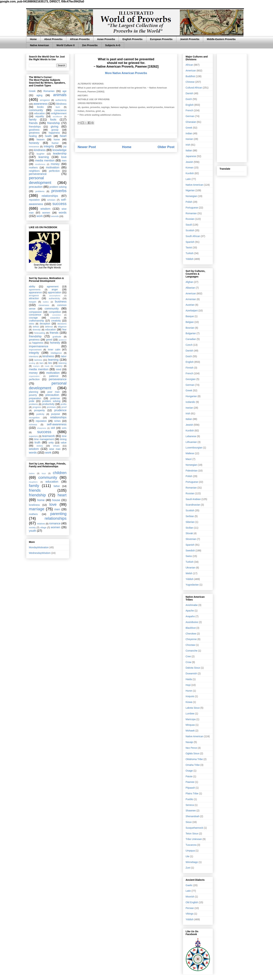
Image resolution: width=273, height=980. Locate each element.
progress (37, 407)
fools (53, 120)
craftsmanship (36, 321)
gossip (55, 130)
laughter (41, 154)
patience (54, 376)
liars (42, 363)
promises (51, 407)
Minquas (190, 725)
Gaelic (189, 885)
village (43, 528)
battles (46, 302)
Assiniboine (192, 622)
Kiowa (189, 702)
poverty (33, 395)
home (57, 140)
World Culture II (65, 45)
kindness (40, 150)
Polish (189, 202)
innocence (34, 147)
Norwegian (191, 196)
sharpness (42, 428)
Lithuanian (191, 442)
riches (57, 421)
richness (33, 425)
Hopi (188, 685)
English (190, 105)
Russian (190, 219)
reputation (34, 200)
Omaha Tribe (193, 765)
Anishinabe (192, 605)
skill (53, 428)
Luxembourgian (194, 448)
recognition (34, 418)
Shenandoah (192, 816)
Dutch (189, 99)
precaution (36, 187)
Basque (190, 316)
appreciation (55, 292)
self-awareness (57, 424)
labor (64, 356)
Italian (189, 150)
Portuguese (192, 208)
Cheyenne (191, 639)
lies (50, 363)
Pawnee (190, 782)
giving (54, 127)
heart (63, 136)
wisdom (46, 209)
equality (40, 116)
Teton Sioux (192, 834)
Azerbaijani (192, 311)
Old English (192, 902)
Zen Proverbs (90, 45)
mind (58, 369)
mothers (33, 168)
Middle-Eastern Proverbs (221, 39)
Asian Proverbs (106, 39)
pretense (55, 398)
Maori (189, 459)
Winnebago (192, 862)
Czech (189, 345)
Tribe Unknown (194, 839)
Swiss (189, 556)
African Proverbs (80, 39)
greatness (34, 133)
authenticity (61, 100)
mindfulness (40, 164)
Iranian (189, 139)
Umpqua (190, 851)
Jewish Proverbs (190, 39)
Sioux (189, 822)
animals (60, 95)
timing (63, 439)
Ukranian (190, 568)
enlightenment (59, 113)
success (59, 204)
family (33, 120)
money (55, 164)
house (56, 500)
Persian (190, 908)
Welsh (189, 573)
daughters (33, 482)
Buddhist (190, 76)
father (57, 486)
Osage (189, 771)
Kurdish (190, 173)
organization (34, 376)
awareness (40, 104)
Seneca (190, 805)
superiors (33, 436)
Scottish (190, 230)
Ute (188, 856)
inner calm (54, 350)
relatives (41, 524)
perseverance (38, 174)
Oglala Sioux (192, 753)
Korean (190, 168)
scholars (51, 200)
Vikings (190, 914)
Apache (190, 611)
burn (58, 107)
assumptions (55, 296)
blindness (61, 104)
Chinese (190, 82)
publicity (40, 414)
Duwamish (191, 673)
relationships (50, 196)
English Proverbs (132, 39)
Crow (188, 662)
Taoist (189, 247)
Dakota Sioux (193, 668)
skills (64, 428)
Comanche (192, 651)
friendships (35, 127)
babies (32, 473)
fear (64, 330)
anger (55, 289)
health (48, 136)
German (190, 116)
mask (47, 366)
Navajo (189, 742)
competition (55, 312)
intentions (34, 357)
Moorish (190, 897)
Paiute (189, 776)
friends (33, 123)
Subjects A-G (113, 45)
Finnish (190, 368)
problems (40, 191)
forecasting (40, 333)
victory (40, 446)
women (46, 213)
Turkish (190, 253)
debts (32, 324)
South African (193, 236)
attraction (34, 298)
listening (63, 363)
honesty (34, 143)
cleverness (44, 305)
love (64, 157)
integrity (49, 146)
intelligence (56, 353)
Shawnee (191, 811)
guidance (63, 340)
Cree (188, 656)
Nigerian (190, 190)
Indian (189, 133)
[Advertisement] (232, 107)
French (189, 110)
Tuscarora (191, 845)
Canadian (191, 339)
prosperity (39, 410)
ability (32, 286)
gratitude (57, 337)
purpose (56, 414)
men (64, 161)
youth (32, 531)
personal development (40, 180)
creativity (56, 321)
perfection (54, 171)
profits (64, 404)
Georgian (191, 379)
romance (55, 523)
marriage (37, 509)
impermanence (39, 346)
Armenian (191, 299)
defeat (36, 327)
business (61, 302)
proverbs (59, 191)
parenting (58, 514)
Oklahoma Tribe (194, 759)
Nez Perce (191, 748)
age (65, 91)
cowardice (55, 318)
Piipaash (190, 788)
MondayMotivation (39, 547)
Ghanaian (191, 122)
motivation (53, 167)
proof (64, 407)
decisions (62, 324)
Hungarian (191, 396)
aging (39, 95)
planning (34, 392)
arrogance (45, 100)
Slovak (189, 533)
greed (49, 340)
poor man (54, 392)
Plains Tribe (192, 793)
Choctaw (190, 645)
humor (55, 143)
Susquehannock (194, 828)
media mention (45, 160)
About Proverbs (53, 39)
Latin (188, 179)
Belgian (190, 322)
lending (32, 363)
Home (33, 39)
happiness (54, 133)
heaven (41, 140)
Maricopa (191, 719)
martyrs (36, 366)
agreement (53, 286)
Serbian (190, 516)
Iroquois (190, 696)
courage (33, 318)
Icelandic (190, 402)
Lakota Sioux (193, 708)
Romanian (49, 91)
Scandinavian (193, 505)
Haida (189, 679)
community (36, 110)
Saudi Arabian (193, 499)
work (40, 216)
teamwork (48, 436)
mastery (58, 366)
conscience (60, 110)
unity (51, 443)
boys (44, 473)
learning (44, 157)
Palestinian (192, 471)
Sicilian (189, 528)
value (64, 443)
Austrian (190, 305)
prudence (60, 410)
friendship (54, 123)
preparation (35, 398)
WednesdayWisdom (40, 553)
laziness (38, 360)
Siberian (190, 522)
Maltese (190, 453)
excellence (57, 117)
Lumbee (190, 714)
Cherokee (191, 634)
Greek (32, 91)
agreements (35, 290)
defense (49, 327)
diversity (37, 330)
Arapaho (190, 616)
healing (33, 136)
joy (65, 146)
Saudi (189, 225)
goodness (34, 130)
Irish (188, 145)
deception (45, 324)
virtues (56, 446)
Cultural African (194, 88)
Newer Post (87, 147)
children (60, 473)
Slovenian (191, 539)
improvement (35, 350)
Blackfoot (191, 628)
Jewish (189, 162)
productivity (48, 404)
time (64, 436)
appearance (35, 292)
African (189, 65)
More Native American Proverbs (126, 73)
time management (44, 439)
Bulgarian (191, 333)
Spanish (190, 242)
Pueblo (189, 799)
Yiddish (190, 259)
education (40, 113)
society (32, 528)
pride (32, 401)
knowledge (60, 150)
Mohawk (190, 731)
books (40, 107)
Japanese (191, 156)
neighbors (34, 171)
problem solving (58, 187)
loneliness (34, 505)
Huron (189, 691)
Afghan (189, 282)
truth (38, 442)
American (191, 71)
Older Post (166, 147)
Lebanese (191, 436)
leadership (60, 154)
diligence (62, 327)
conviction (57, 315)
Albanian (190, 288)
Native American (39, 45)
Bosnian (190, 328)
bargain (33, 302)
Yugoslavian (192, 585)
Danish (189, 93)
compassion (35, 312)
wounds (55, 216)
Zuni (188, 868)
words (63, 213)
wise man (55, 449)
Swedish (190, 551)
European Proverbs (161, 39)
